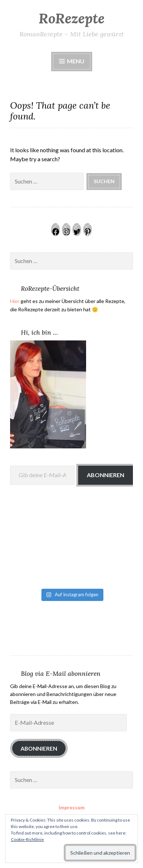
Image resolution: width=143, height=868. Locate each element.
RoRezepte (71, 18)
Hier (15, 301)
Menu (72, 61)
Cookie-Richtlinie (27, 839)
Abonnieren (106, 475)
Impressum (72, 807)
